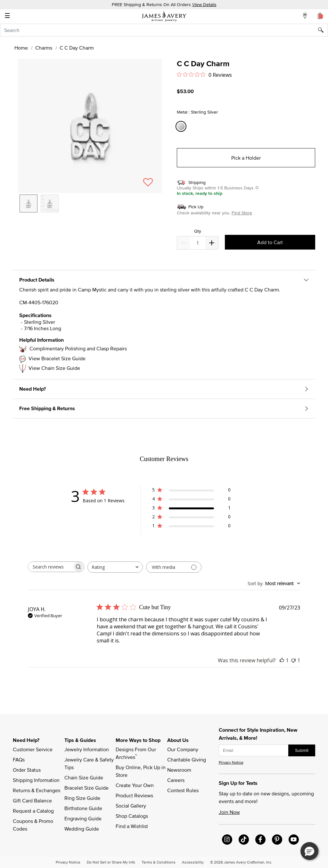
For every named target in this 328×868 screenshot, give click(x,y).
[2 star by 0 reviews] (191, 518)
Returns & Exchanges (37, 790)
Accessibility (193, 862)
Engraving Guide (83, 818)
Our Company (183, 749)
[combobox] (164, 30)
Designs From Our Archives (136, 753)
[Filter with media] (174, 567)
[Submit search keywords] (323, 30)
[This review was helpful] (282, 660)
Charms (44, 48)
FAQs (19, 760)
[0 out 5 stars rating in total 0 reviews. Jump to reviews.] (204, 75)
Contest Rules (183, 790)
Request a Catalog (33, 811)
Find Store (242, 213)
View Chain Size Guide (54, 368)
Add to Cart (270, 242)
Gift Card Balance (32, 800)
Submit (302, 750)
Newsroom (179, 770)
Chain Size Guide (84, 777)
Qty (198, 231)
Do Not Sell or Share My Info (111, 862)
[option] (29, 203)
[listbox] (90, 208)
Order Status (27, 770)
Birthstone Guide (83, 808)
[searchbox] (50, 567)
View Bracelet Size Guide (57, 358)
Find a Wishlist (132, 826)
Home (21, 48)
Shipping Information (36, 780)
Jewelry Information (87, 749)
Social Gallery (131, 806)
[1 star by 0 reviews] (191, 527)
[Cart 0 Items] (320, 16)
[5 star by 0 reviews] (191, 491)
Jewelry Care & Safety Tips (90, 763)
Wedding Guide (82, 829)
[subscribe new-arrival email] (254, 750)
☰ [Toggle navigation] (7, 16)
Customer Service (33, 749)
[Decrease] (212, 243)
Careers (176, 780)
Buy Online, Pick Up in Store (141, 771)
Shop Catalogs (132, 816)
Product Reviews (134, 795)
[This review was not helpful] (293, 660)
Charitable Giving (187, 760)
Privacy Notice (231, 762)
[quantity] (197, 243)
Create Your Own (135, 785)
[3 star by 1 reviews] (191, 509)
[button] (90, 126)
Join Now (229, 812)
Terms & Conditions (159, 862)
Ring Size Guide (82, 798)
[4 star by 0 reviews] (191, 500)
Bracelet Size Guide (86, 788)
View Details (204, 4)
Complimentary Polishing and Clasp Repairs (78, 348)
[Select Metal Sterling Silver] (182, 127)
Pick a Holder (246, 158)
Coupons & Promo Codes (34, 825)
